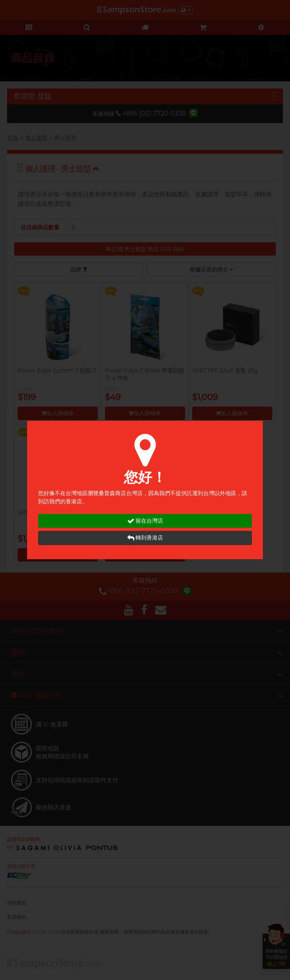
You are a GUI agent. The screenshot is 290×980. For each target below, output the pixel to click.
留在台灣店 (145, 521)
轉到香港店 (145, 538)
